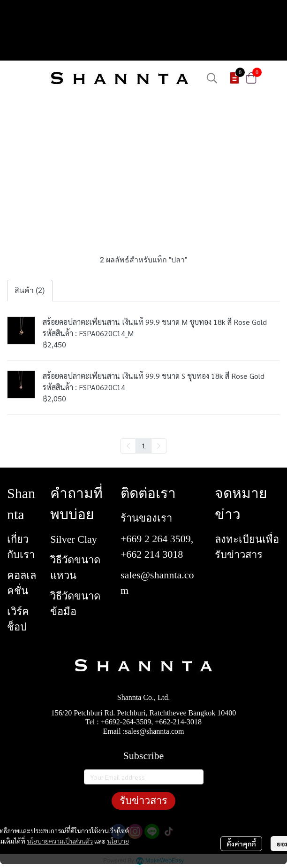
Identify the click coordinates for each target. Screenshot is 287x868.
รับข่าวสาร (143, 801)
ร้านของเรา (146, 518)
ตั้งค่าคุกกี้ (241, 844)
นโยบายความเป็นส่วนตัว (60, 841)
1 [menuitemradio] (143, 446)
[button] (212, 78)
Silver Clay (74, 539)
